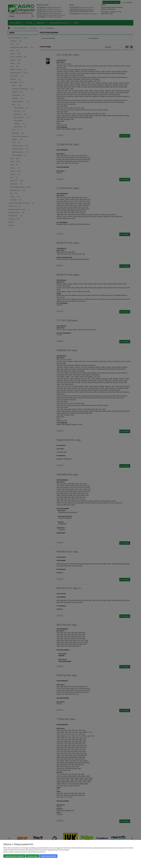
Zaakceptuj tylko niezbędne (14, 856)
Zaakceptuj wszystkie (48, 856)
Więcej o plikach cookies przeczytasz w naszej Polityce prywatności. (24, 852)
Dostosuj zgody (32, 856)
